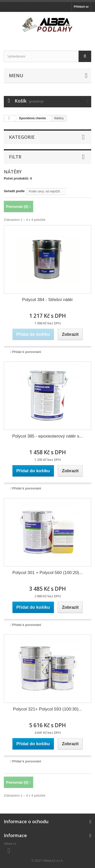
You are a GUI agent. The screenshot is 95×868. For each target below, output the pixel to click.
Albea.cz (10, 844)
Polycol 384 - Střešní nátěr (47, 300)
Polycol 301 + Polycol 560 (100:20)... (48, 573)
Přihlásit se (81, 7)
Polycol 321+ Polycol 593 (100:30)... (48, 709)
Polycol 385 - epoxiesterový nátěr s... (48, 436)
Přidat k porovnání (27, 352)
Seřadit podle (14, 191)
